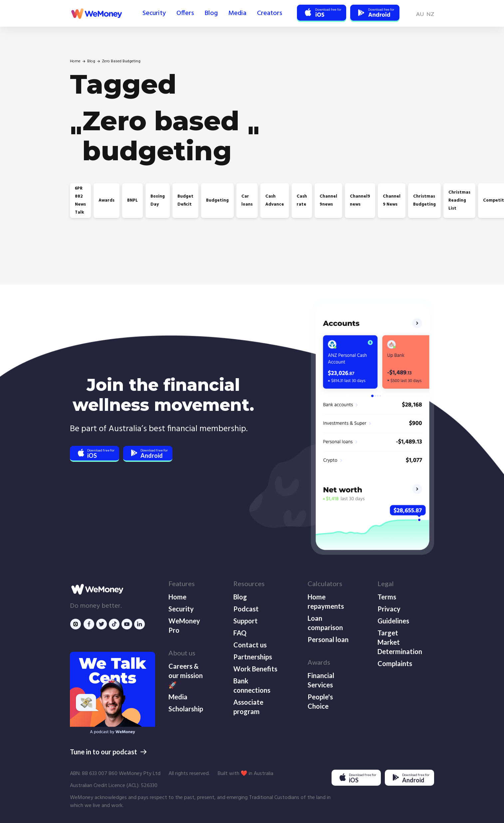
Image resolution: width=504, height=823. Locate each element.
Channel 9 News (392, 200)
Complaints (395, 663)
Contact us (250, 645)
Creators (270, 13)
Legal (386, 583)
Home (75, 61)
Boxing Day (158, 200)
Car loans (247, 200)
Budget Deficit (185, 200)
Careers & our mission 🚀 (186, 675)
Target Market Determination (399, 642)
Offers (185, 13)
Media (237, 13)
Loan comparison (325, 623)
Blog (211, 13)
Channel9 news (360, 200)
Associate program (248, 707)
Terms (387, 597)
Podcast (246, 609)
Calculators (325, 583)
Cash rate (302, 200)
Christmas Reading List (459, 200)
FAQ (240, 633)
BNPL (132, 200)
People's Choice (320, 701)
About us (182, 653)
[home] (96, 13)
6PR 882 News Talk (80, 200)
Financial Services (321, 680)
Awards (107, 200)
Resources (249, 583)
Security (154, 13)
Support (246, 621)
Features (182, 583)
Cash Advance (275, 200)
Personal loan (328, 639)
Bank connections (252, 685)
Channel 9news (328, 200)
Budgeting (217, 200)
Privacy (389, 609)
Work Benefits (255, 669)
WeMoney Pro (184, 625)
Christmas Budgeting (424, 200)
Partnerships (253, 657)
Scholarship (186, 709)
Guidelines (393, 621)
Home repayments (326, 601)
